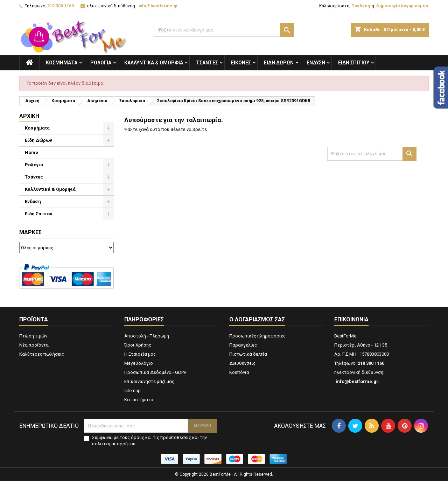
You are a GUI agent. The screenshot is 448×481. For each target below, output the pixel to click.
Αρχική (29, 116)
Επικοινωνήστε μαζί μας (149, 381)
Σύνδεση (361, 6)
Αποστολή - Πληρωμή (147, 336)
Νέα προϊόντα (34, 345)
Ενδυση (316, 63)
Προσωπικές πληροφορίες (257, 336)
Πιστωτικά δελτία (248, 354)
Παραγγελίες (243, 345)
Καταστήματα (139, 400)
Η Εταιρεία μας (140, 354)
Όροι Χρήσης (138, 345)
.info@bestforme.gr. (158, 6)
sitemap (132, 391)
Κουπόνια (239, 372)
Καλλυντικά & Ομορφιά (154, 63)
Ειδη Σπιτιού (354, 63)
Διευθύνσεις (242, 363)
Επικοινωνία (351, 319)
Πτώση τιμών (33, 336)
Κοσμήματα (62, 63)
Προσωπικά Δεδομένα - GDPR (155, 372)
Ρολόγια (101, 63)
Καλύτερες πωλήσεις (42, 354)
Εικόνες (241, 63)
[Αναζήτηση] (224, 30)
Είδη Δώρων (279, 63)
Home (31, 152)
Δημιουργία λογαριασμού (402, 6)
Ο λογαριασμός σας (257, 319)
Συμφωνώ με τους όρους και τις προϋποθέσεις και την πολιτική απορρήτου (149, 441)
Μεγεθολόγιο (139, 363)
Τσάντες (207, 63)
